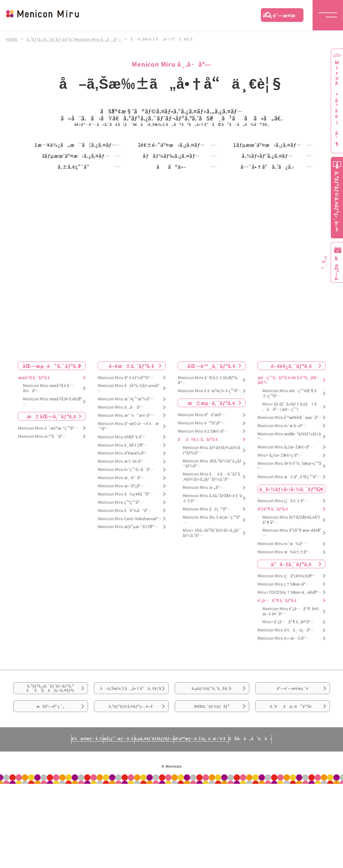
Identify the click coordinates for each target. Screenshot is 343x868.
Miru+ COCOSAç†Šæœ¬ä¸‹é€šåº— (289, 652)
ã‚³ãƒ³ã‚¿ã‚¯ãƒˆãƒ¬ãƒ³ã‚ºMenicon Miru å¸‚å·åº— (76, 39)
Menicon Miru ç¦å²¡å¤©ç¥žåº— (287, 635)
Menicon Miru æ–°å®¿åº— (121, 545)
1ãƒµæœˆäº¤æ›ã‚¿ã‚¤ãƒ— (267, 153)
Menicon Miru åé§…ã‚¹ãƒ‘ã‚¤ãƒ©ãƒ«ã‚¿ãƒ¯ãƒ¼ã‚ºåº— (211, 536)
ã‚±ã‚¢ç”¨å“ (76, 217)
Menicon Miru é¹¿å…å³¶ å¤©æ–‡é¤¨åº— (291, 671)
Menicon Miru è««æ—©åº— (283, 698)
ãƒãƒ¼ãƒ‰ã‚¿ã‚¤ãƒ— (171, 188)
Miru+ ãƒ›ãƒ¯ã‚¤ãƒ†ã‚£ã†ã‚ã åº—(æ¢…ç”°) (289, 466)
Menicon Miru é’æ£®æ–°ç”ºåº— (48, 488)
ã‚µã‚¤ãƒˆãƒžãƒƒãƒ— (151, 822)
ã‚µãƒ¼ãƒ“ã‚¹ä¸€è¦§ (212, 752)
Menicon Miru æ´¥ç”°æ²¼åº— (126, 458)
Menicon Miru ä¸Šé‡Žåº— (123, 505)
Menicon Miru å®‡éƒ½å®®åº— (126, 437)
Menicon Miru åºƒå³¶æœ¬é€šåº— (292, 593)
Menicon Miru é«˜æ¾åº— (282, 603)
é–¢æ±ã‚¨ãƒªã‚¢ (132, 425)
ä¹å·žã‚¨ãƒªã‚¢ (291, 623)
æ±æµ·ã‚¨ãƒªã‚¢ (212, 462)
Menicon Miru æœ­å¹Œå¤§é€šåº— (52, 461)
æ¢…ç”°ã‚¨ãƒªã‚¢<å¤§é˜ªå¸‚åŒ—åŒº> (289, 440)
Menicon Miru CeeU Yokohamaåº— (130, 578)
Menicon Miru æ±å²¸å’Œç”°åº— (289, 536)
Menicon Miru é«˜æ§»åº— (282, 485)
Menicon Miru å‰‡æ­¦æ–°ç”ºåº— (211, 579)
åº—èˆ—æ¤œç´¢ (279, 17)
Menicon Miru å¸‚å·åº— (121, 467)
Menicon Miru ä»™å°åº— (42, 496)
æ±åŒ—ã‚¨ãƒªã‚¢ (52, 475)
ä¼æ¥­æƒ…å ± (30, 822)
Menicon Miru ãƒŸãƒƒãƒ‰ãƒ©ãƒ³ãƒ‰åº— (212, 510)
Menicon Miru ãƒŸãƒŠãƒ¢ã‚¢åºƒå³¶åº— (291, 579)
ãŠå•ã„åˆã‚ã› (306, 822)
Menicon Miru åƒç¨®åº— (206, 568)
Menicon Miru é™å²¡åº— (201, 482)
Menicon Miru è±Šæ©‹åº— (203, 491)
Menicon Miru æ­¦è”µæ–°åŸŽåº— (128, 586)
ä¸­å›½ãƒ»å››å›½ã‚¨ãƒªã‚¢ (291, 548)
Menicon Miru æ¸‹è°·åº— (121, 537)
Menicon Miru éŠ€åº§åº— (122, 496)
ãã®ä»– (171, 217)
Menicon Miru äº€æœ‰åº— (123, 513)
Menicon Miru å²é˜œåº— (202, 474)
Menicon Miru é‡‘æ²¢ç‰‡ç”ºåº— (210, 450)
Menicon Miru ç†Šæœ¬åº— (283, 643)
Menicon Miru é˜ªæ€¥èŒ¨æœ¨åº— (290, 477)
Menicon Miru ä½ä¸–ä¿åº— (286, 689)
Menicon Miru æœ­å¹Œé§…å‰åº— (48, 448)
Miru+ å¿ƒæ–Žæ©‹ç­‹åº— (280, 515)
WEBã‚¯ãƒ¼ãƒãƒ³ (212, 786)
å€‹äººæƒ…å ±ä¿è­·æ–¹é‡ (228, 822)
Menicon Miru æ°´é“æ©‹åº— (126, 475)
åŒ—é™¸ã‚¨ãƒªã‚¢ (211, 425)
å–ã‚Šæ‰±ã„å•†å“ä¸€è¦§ (131, 756)
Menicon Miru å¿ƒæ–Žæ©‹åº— (285, 507)
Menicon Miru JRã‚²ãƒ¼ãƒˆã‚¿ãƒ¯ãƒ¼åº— (212, 523)
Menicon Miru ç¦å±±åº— (283, 560)
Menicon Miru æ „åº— (203, 547)
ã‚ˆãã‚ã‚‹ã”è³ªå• (292, 786)
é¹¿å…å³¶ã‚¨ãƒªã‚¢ (277, 660)
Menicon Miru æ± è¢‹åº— (122, 521)
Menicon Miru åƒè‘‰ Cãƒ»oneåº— (128, 448)
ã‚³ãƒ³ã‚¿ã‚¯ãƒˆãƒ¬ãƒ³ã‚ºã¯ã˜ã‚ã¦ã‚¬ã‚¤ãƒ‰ (51, 752)
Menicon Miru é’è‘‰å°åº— (125, 570)
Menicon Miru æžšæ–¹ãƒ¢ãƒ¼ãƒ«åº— (289, 496)
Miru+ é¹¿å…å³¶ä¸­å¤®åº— (288, 681)
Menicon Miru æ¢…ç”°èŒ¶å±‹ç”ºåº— (289, 453)
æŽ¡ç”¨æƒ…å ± (88, 822)
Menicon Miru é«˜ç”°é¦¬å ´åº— (126, 529)
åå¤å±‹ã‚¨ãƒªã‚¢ (198, 499)
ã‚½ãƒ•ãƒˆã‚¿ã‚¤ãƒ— (267, 188)
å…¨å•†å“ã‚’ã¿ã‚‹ (267, 217)
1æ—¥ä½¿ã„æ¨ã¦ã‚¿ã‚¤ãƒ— (76, 156)
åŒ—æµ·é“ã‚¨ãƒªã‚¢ (52, 425)
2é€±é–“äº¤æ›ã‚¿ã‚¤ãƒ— (171, 153)
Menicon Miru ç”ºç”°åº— (121, 562)
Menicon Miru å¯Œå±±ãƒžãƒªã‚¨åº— (209, 440)
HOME (12, 39)
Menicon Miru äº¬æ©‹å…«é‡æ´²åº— (128, 486)
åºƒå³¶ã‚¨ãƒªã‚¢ (273, 568)
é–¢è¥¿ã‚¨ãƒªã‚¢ (291, 425)
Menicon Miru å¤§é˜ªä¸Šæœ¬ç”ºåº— (289, 525)
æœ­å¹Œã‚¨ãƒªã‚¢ (34, 437)
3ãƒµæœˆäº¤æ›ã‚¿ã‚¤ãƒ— (76, 188)
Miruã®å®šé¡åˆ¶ (337, 104)
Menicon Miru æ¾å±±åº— (284, 611)
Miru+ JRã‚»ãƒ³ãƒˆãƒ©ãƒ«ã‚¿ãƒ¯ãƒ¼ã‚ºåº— (212, 593)
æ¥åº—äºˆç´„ (51, 786)
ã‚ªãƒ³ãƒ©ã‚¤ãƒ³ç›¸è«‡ (131, 786)
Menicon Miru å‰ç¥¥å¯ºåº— (126, 553)
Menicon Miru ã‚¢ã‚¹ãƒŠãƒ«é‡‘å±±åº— (212, 558)
